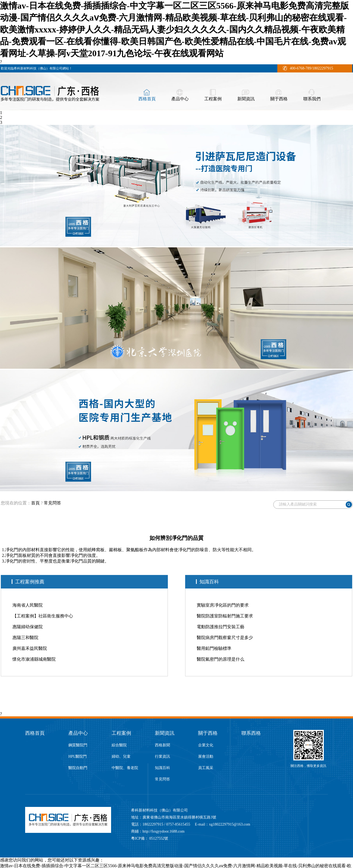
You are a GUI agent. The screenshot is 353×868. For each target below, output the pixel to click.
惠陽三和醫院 (25, 638)
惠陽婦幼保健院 (28, 627)
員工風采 (206, 768)
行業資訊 (162, 756)
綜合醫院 (119, 745)
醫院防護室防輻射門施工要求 (225, 616)
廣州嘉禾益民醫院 (30, 648)
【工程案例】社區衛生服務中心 (43, 616)
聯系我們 (312, 99)
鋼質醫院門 (78, 745)
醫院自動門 (78, 768)
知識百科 (162, 768)
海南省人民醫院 (28, 605)
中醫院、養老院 (125, 768)
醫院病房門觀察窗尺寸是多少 (225, 638)
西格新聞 (162, 745)
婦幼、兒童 (121, 756)
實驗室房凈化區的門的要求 (223, 605)
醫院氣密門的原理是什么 (221, 659)
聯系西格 (251, 733)
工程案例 (213, 99)
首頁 (35, 503)
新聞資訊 (246, 99)
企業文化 (206, 745)
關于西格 (279, 99)
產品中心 (180, 99)
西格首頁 (147, 99)
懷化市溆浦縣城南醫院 (34, 659)
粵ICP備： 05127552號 (150, 838)
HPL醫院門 (78, 756)
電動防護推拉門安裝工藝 (221, 627)
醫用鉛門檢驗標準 (214, 648)
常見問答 (52, 503)
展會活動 (206, 756)
